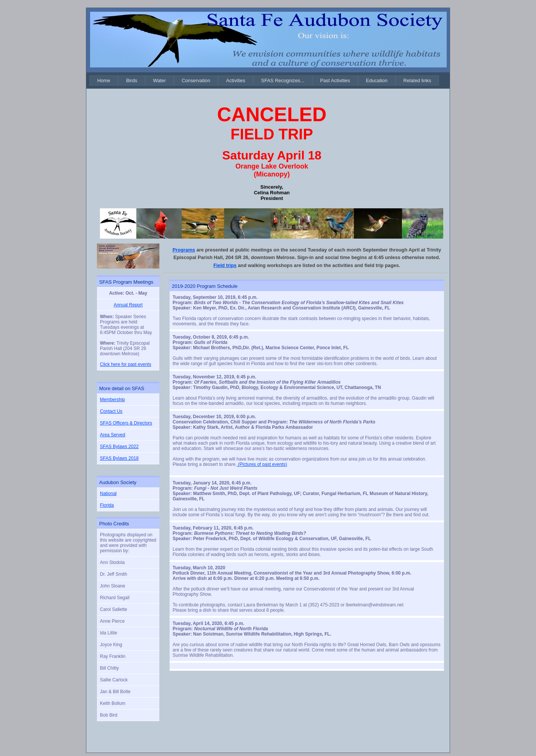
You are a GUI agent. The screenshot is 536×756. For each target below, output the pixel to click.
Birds (132, 80)
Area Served (113, 435)
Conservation (196, 80)
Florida (107, 505)
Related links (417, 80)
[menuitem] (104, 80)
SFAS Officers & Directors (126, 423)
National (108, 494)
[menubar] (264, 80)
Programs (184, 250)
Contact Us (111, 411)
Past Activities (335, 80)
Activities (236, 80)
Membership (112, 400)
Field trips (225, 265)
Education (377, 80)
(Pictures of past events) (262, 464)
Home (104, 80)
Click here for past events (125, 364)
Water (159, 80)
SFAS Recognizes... (283, 80)
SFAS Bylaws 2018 (119, 458)
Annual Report (128, 305)
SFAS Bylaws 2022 (119, 447)
